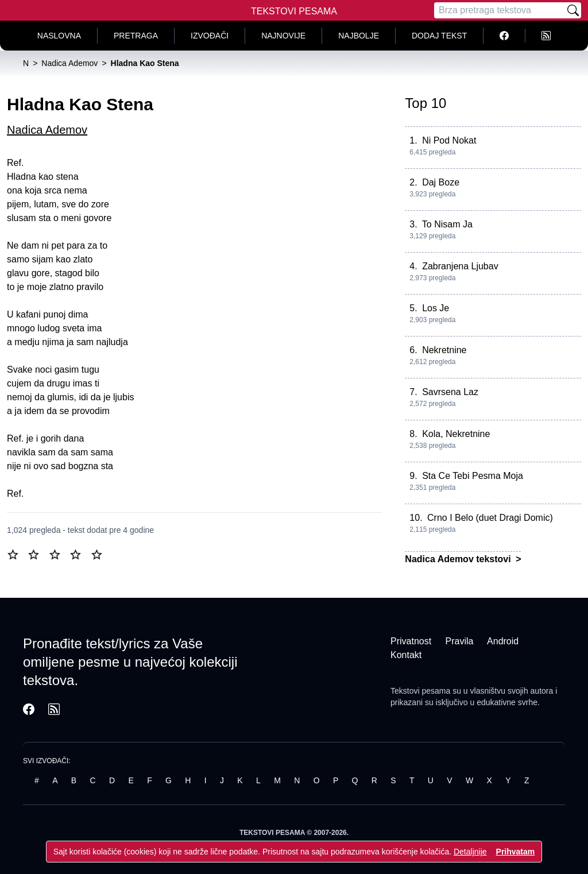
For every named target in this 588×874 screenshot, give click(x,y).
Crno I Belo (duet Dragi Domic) (490, 518)
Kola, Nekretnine (456, 434)
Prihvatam (516, 852)
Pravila (460, 641)
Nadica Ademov (47, 130)
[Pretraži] (573, 10)
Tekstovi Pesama (294, 11)
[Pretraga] (500, 10)
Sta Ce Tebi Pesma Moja (473, 476)
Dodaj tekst (439, 36)
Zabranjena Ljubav (460, 266)
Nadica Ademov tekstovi (459, 559)
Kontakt (406, 655)
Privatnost (411, 641)
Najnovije (283, 36)
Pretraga (136, 36)
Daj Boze (441, 182)
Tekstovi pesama (420, 691)
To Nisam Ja (447, 224)
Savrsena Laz (450, 392)
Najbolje (359, 36)
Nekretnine (444, 350)
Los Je (436, 308)
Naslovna (59, 36)
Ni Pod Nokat (449, 140)
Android (503, 641)
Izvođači (210, 36)
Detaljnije (470, 852)
